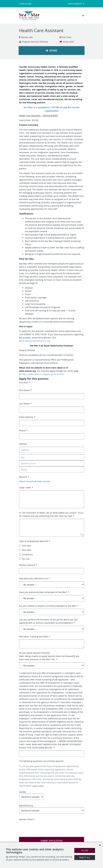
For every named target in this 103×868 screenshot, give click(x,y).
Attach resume (26, 481)
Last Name (25, 404)
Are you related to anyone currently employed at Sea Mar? (49, 606)
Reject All (85, 857)
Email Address (27, 417)
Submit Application (51, 841)
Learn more (38, 786)
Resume (24, 477)
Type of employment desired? (35, 541)
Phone (23, 430)
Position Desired (28, 565)
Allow (85, 850)
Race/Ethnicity (52, 809)
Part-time (25, 550)
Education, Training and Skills (35, 637)
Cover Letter (26, 488)
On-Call (24, 559)
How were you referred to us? (35, 578)
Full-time (25, 546)
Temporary (26, 554)
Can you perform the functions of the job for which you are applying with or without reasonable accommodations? (48, 621)
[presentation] (42, 827)
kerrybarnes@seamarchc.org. (36, 341)
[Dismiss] (100, 845)
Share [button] (51, 50)
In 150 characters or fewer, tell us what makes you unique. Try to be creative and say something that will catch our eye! (51, 514)
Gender (31, 795)
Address (23, 444)
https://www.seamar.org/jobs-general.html (43, 374)
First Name (25, 390)
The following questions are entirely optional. (42, 761)
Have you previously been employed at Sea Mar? (44, 592)
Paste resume (44, 481)
